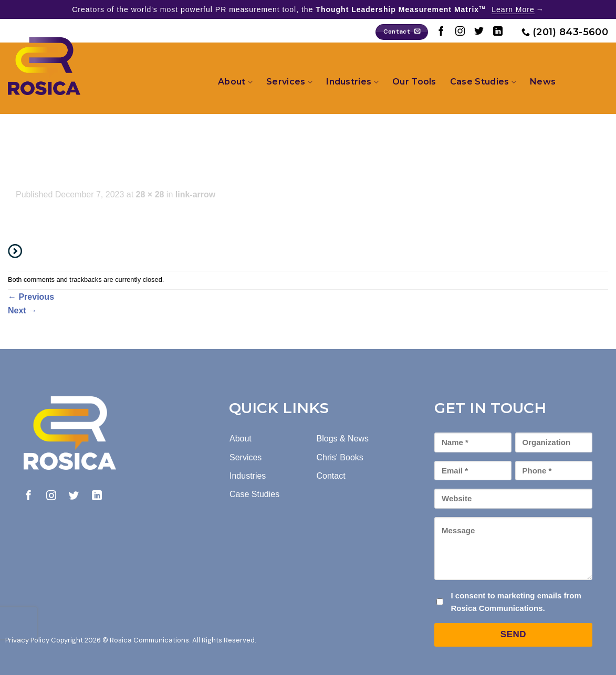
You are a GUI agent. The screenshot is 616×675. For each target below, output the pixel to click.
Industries (352, 82)
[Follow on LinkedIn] (498, 32)
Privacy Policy (27, 640)
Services (289, 82)
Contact (331, 476)
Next (22, 310)
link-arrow (195, 194)
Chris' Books (340, 457)
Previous (31, 297)
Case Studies (483, 82)
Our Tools (414, 82)
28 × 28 (150, 194)
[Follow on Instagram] (460, 32)
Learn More (513, 9)
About (235, 82)
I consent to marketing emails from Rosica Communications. (516, 602)
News (543, 82)
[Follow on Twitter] (479, 32)
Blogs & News (343, 439)
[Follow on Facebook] (441, 32)
